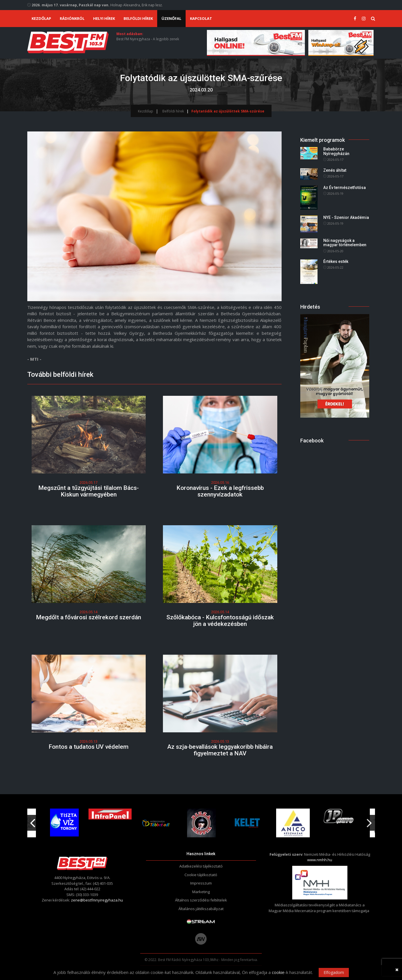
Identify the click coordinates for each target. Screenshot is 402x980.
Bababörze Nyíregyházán (336, 151)
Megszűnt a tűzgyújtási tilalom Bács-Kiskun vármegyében (89, 491)
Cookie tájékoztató (201, 875)
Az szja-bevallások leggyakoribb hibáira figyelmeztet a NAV (220, 750)
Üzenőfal (171, 18)
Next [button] (370, 821)
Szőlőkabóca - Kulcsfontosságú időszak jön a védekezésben (220, 621)
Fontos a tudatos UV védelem (89, 747)
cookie (278, 972)
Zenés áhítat (335, 170)
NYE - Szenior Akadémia (346, 217)
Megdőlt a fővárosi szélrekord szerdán (89, 617)
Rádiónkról (72, 18)
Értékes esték (336, 261)
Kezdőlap (41, 18)
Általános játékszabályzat (201, 909)
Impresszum (201, 883)
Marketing (201, 892)
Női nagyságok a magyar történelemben (345, 243)
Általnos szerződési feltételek (201, 900)
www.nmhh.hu (320, 860)
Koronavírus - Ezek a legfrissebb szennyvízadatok (220, 491)
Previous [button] (33, 821)
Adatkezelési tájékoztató (201, 866)
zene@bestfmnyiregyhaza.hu (97, 900)
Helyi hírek (104, 18)
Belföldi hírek (138, 18)
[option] (156, 823)
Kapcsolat (201, 18)
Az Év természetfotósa (345, 188)
